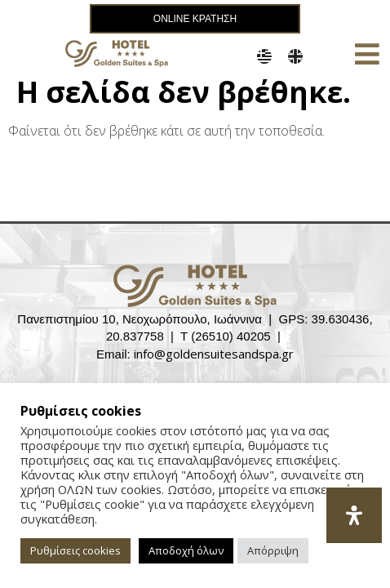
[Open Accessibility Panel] (354, 515)
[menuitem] (264, 56)
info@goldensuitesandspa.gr (214, 355)
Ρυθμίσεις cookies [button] (75, 550)
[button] (368, 53)
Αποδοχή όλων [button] (186, 550)
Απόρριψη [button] (273, 550)
